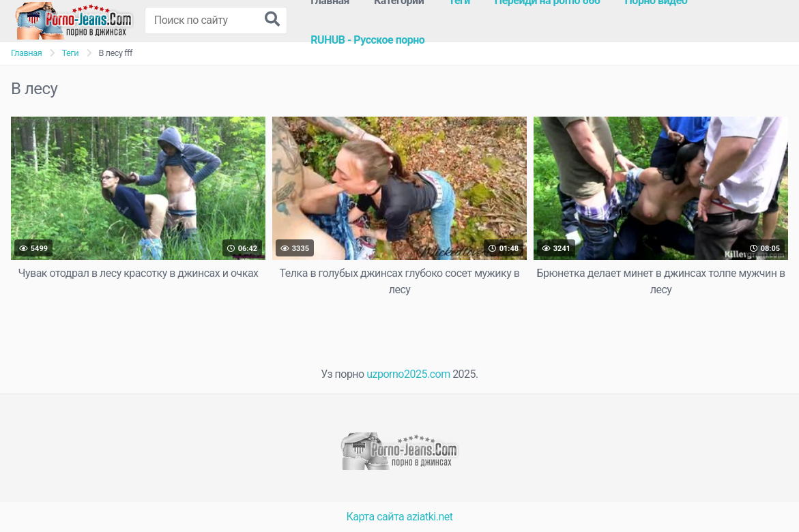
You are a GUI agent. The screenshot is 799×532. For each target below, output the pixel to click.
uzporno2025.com (408, 374)
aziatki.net (430, 517)
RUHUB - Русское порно (367, 40)
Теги (70, 53)
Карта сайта (376, 517)
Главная (26, 53)
